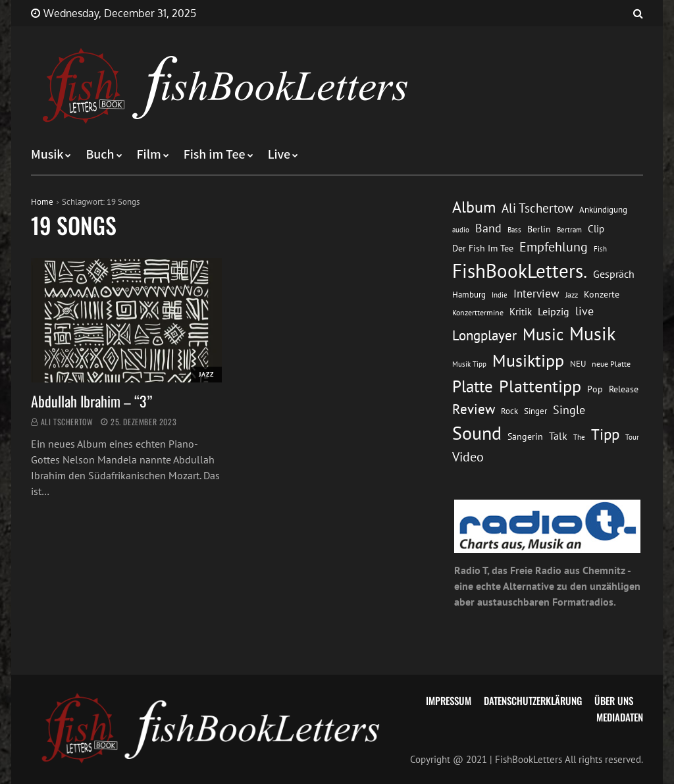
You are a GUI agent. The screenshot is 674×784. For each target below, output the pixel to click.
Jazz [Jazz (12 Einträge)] (572, 295)
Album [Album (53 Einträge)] (474, 207)
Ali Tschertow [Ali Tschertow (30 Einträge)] (537, 208)
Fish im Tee (215, 155)
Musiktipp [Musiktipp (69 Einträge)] (528, 360)
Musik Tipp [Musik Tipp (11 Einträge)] (469, 364)
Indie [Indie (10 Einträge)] (500, 295)
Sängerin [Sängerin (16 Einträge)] (525, 436)
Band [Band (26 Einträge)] (488, 228)
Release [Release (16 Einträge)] (624, 389)
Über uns (614, 700)
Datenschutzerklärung (533, 700)
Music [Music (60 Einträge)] (543, 334)
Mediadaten (620, 717)
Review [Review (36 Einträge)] (474, 409)
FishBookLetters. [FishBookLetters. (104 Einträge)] (520, 271)
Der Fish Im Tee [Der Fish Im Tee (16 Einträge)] (483, 248)
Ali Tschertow (67, 422)
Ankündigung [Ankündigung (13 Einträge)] (603, 210)
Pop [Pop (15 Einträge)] (595, 389)
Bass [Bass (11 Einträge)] (514, 229)
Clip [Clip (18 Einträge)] (596, 228)
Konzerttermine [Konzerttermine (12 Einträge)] (478, 312)
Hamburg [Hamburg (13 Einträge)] (469, 295)
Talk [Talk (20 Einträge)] (558, 436)
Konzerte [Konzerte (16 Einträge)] (602, 294)
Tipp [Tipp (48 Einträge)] (605, 434)
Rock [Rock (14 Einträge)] (509, 411)
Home (42, 202)
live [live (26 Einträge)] (584, 311)
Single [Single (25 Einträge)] (569, 410)
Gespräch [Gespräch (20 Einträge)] (614, 274)
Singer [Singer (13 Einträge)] (535, 411)
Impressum (449, 700)
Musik (47, 155)
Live (279, 155)
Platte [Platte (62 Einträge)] (473, 386)
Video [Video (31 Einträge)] (468, 457)
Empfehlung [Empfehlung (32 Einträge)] (554, 247)
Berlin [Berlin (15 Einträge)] (539, 229)
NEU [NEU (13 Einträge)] (578, 364)
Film (149, 155)
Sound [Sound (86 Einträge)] (477, 433)
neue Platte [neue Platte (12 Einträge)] (611, 364)
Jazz (206, 374)
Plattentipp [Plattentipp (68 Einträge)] (540, 386)
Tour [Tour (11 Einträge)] (632, 437)
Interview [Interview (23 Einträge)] (536, 294)
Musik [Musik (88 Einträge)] (592, 333)
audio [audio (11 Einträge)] (461, 229)
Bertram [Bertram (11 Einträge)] (569, 229)
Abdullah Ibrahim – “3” (91, 401)
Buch (100, 155)
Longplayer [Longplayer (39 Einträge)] (484, 335)
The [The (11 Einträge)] (579, 437)
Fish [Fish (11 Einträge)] (600, 248)
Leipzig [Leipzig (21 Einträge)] (554, 311)
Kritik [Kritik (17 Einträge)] (521, 312)
